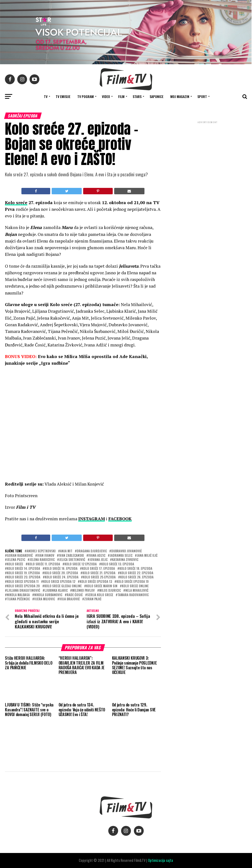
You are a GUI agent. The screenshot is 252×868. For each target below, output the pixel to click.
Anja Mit (66, 551)
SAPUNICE (157, 96)
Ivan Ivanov (46, 556)
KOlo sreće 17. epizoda (98, 569)
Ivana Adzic (97, 556)
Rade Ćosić (75, 595)
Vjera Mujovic (45, 599)
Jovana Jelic (99, 560)
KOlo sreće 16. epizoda (61, 569)
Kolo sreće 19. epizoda (23, 573)
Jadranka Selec (121, 556)
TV (46, 96)
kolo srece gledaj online (63, 586)
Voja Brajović (70, 599)
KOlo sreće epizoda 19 (133, 582)
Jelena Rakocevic (42, 560)
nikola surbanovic (48, 595)
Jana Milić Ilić (147, 556)
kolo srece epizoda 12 (59, 582)
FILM (121, 96)
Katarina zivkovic (125, 560)
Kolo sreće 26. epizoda (137, 577)
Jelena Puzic (16, 560)
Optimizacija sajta (160, 860)
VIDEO (106, 96)
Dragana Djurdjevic (92, 551)
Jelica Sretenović (72, 560)
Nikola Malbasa (18, 595)
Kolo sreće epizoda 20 (23, 586)
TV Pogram (86, 96)
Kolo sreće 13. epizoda (118, 564)
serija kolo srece (100, 595)
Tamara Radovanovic (133, 595)
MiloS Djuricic (110, 591)
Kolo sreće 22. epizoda (137, 573)
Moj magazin (180, 96)
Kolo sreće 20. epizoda (61, 573)
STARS (137, 96)
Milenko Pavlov (83, 591)
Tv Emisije (63, 96)
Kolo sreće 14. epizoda (24, 569)
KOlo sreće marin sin (102, 586)
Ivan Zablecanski (71, 556)
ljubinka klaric (56, 591)
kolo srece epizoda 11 (23, 582)
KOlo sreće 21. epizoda (99, 573)
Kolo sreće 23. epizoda (24, 577)
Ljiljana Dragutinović (24, 591)
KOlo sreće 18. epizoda (136, 569)
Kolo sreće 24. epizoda (62, 577)
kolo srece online (135, 586)
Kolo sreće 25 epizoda (99, 577)
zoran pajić (93, 599)
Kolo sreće (16, 203)
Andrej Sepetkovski (41, 551)
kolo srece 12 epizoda (81, 564)
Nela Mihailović (137, 591)
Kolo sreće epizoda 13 (96, 582)
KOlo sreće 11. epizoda (44, 564)
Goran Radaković (20, 556)
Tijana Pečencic (18, 599)
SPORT (202, 96)
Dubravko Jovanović (126, 551)
